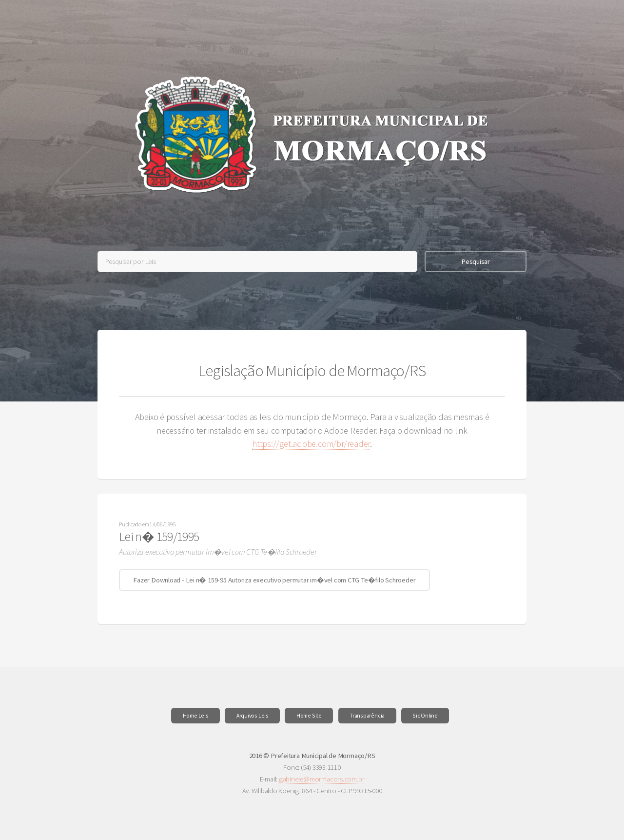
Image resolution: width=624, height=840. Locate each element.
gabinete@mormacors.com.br (322, 779)
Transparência (367, 715)
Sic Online (425, 715)
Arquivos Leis (253, 715)
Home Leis (196, 715)
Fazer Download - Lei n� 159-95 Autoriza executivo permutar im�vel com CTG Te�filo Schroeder (274, 580)
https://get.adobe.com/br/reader (311, 444)
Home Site (309, 715)
